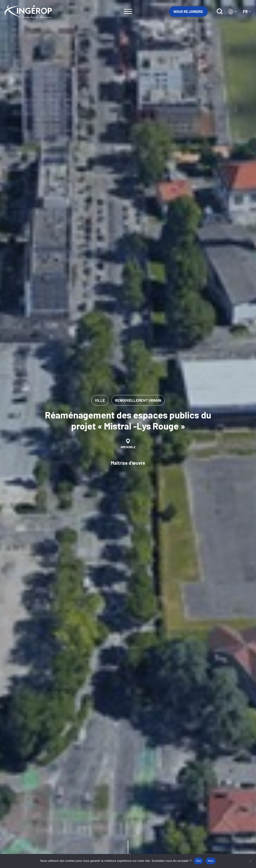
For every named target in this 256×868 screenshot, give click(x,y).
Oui (198, 861)
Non (211, 861)
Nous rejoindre (188, 11)
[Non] (250, 861)
